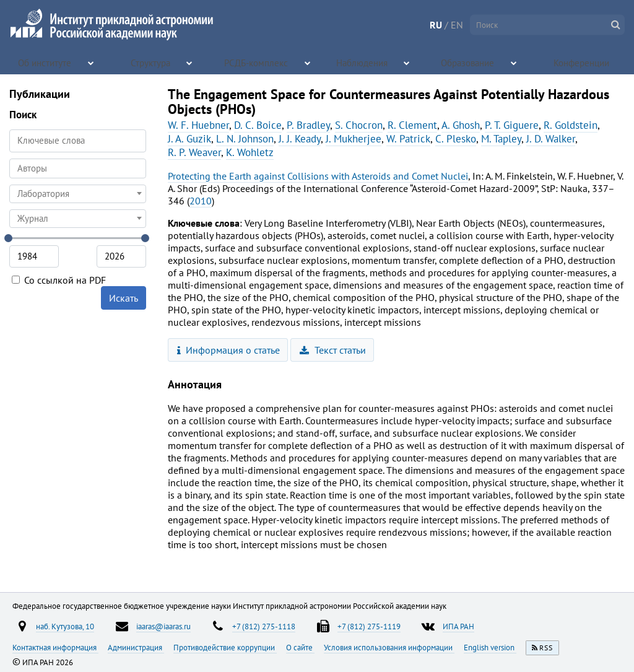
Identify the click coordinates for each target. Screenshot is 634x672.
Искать (124, 298)
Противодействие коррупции (225, 647)
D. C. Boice (258, 125)
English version (490, 647)
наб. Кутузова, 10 (65, 626)
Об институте (46, 62)
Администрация (136, 647)
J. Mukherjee (354, 139)
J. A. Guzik (189, 139)
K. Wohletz (250, 152)
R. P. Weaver (194, 152)
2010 (201, 201)
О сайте (300, 647)
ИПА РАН (458, 626)
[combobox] (78, 168)
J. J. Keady (300, 139)
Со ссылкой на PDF (59, 280)
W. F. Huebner (198, 125)
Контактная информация (55, 647)
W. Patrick (408, 139)
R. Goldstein (571, 125)
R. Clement (412, 125)
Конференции (583, 62)
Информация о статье (229, 350)
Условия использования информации (389, 647)
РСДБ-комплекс (257, 62)
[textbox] (78, 194)
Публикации (40, 94)
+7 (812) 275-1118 (264, 626)
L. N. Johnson (245, 139)
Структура (151, 62)
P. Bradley (308, 125)
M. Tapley (501, 139)
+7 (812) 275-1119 (369, 626)
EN (457, 25)
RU (436, 25)
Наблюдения (363, 62)
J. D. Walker (551, 139)
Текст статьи (333, 350)
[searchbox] (78, 168)
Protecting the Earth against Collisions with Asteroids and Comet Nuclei (318, 176)
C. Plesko (456, 139)
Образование (469, 62)
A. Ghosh (461, 125)
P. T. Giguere (512, 125)
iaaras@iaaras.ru (163, 626)
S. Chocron (359, 125)
